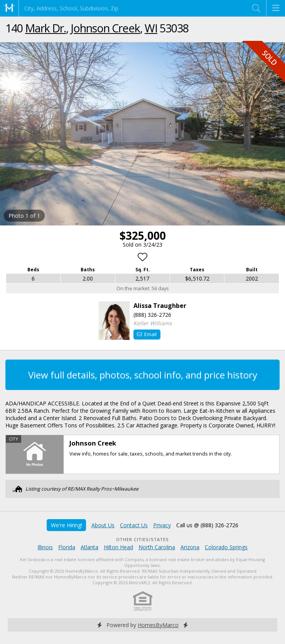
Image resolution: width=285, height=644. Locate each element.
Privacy (162, 525)
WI (151, 28)
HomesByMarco (158, 625)
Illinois (45, 547)
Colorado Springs (226, 547)
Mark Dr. (46, 28)
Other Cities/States (142, 539)
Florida (67, 547)
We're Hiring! (67, 525)
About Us (103, 525)
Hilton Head (118, 547)
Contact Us (134, 525)
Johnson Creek (105, 28)
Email (147, 334)
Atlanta (89, 547)
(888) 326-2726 (152, 315)
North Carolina (157, 547)
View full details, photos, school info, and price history (143, 375)
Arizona (190, 547)
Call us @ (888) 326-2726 (207, 525)
